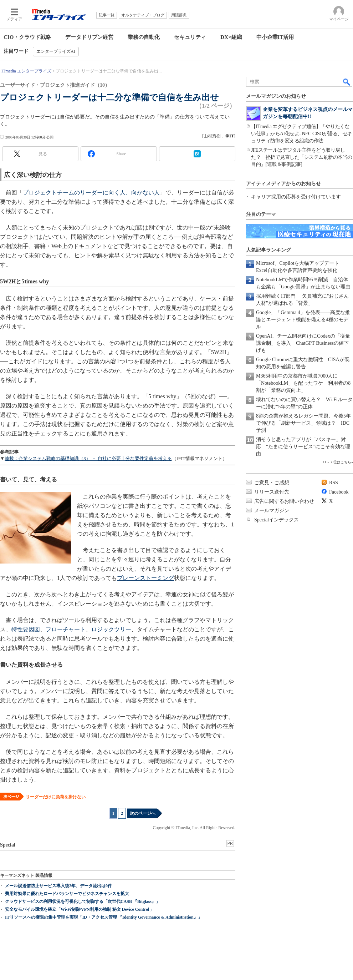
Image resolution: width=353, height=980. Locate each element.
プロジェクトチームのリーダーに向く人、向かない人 (91, 193)
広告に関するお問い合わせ (284, 501)
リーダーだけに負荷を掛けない (56, 797)
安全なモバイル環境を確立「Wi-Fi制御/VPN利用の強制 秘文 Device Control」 (79, 909)
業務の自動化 (144, 37)
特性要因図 (26, 629)
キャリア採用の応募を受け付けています (296, 197)
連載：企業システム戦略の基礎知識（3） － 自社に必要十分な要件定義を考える (88, 458)
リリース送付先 (272, 492)
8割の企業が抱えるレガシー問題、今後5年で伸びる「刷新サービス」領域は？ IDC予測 (303, 423)
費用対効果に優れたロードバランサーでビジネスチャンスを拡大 (67, 894)
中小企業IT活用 (275, 37)
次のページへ (143, 813)
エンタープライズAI (56, 51)
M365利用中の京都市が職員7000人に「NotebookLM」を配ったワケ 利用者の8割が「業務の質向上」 (303, 383)
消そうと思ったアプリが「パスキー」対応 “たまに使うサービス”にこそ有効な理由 (303, 447)
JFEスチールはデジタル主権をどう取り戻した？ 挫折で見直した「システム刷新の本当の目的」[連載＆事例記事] (302, 157)
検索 (347, 82)
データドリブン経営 (89, 37)
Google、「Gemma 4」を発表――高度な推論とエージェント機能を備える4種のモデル (303, 320)
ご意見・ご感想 (272, 483)
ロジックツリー (111, 629)
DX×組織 (231, 37)
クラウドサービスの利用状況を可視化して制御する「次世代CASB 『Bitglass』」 (83, 901)
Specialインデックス (277, 520)
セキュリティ (190, 37)
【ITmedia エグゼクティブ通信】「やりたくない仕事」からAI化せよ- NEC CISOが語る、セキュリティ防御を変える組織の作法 (301, 134)
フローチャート (66, 629)
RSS (334, 483)
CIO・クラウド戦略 (27, 37)
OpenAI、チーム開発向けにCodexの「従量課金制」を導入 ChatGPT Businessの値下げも (303, 343)
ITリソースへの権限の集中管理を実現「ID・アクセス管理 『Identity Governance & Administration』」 (104, 917)
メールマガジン (272, 511)
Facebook (339, 492)
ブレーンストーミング (145, 578)
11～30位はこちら (337, 462)
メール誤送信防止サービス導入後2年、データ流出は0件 (58, 886)
